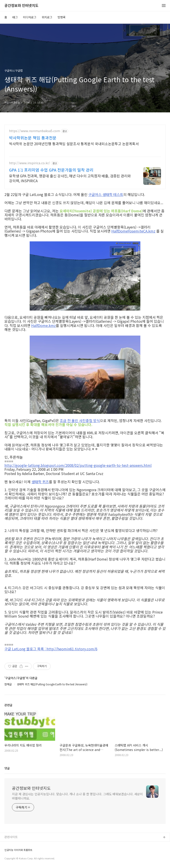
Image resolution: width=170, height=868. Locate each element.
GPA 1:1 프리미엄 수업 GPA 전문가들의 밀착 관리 (51, 170)
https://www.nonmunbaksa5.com (35, 131)
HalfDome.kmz (43, 325)
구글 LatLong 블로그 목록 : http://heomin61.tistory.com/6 (51, 649)
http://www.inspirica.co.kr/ (30, 163)
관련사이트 (11, 837)
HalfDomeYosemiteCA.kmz (133, 231)
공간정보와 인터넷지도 (21, 6)
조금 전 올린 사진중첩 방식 (80, 420)
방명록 (62, 17)
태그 (15, 17)
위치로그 (47, 17)
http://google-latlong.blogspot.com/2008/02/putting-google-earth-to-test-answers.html (78, 465)
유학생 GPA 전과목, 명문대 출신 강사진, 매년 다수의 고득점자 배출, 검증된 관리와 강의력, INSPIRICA (70, 178)
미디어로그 (30, 17)
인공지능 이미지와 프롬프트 (18, 850)
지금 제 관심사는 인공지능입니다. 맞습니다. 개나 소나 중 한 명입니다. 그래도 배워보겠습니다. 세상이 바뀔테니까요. (77, 796)
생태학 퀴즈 (40, 482)
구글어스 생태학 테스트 (106, 194)
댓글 (7, 768)
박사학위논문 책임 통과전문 (33, 138)
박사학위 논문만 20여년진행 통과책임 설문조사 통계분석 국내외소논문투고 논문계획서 (74, 144)
